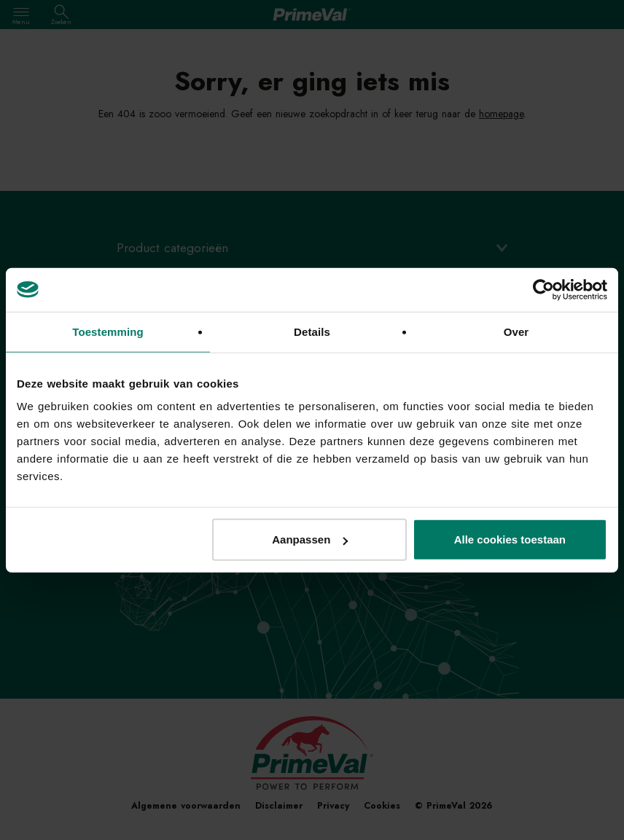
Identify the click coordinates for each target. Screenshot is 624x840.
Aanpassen (310, 539)
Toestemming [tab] (108, 331)
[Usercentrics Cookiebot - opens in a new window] (543, 289)
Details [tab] (312, 331)
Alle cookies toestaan (510, 539)
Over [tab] (516, 331)
